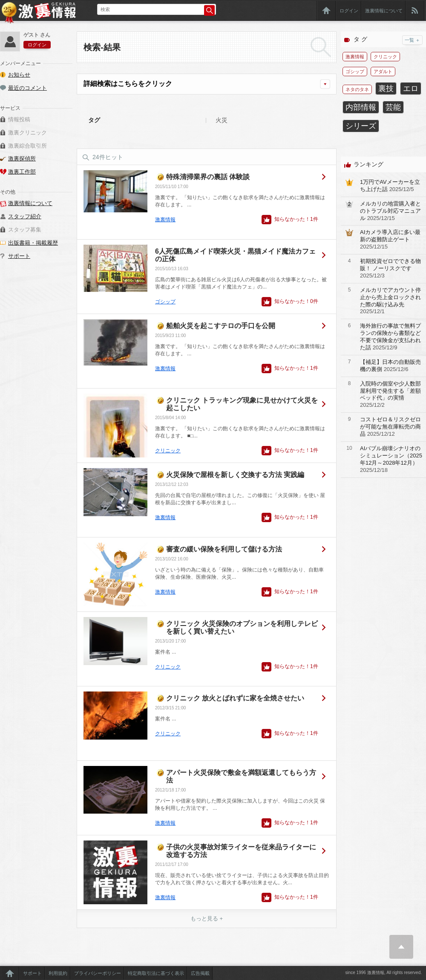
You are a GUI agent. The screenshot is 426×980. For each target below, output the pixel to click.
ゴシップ (165, 302)
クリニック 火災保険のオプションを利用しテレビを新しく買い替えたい (242, 627)
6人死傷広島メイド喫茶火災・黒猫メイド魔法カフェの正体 (235, 255)
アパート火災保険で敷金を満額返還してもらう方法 (241, 776)
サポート (19, 256)
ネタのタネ (357, 89)
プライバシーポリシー (98, 973)
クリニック (168, 451)
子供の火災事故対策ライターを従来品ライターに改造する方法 (241, 851)
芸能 (393, 107)
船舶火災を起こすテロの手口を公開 (221, 326)
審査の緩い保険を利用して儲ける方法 (224, 549)
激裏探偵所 (22, 159)
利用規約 (58, 973)
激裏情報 (165, 220)
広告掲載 (200, 973)
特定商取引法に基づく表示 (156, 973)
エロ (411, 89)
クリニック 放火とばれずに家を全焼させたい (235, 698)
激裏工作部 (22, 172)
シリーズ (361, 126)
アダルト (383, 71)
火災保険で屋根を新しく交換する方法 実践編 (235, 475)
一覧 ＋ (412, 40)
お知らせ (19, 75)
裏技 (386, 89)
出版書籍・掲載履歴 (33, 243)
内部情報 (361, 107)
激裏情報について (384, 11)
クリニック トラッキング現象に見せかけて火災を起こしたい (242, 404)
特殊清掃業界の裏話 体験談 (208, 177)
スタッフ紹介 (25, 216)
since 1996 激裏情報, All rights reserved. (383, 973)
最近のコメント (27, 88)
